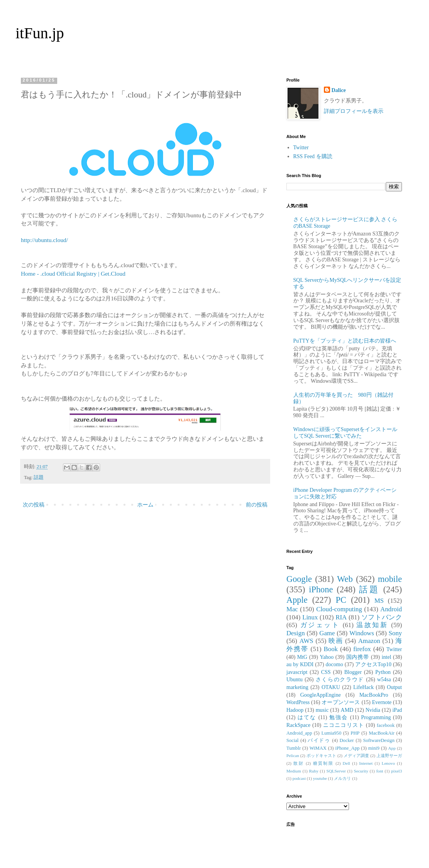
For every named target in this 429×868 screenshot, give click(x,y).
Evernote (382, 702)
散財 (299, 763)
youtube (320, 778)
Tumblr (294, 748)
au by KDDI (300, 664)
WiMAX (318, 748)
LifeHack (363, 687)
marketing (297, 687)
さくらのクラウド (340, 680)
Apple (297, 600)
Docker (346, 740)
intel (386, 657)
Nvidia (373, 710)
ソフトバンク (382, 617)
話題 (39, 477)
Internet (366, 763)
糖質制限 (323, 763)
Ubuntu (295, 680)
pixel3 (397, 771)
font (380, 771)
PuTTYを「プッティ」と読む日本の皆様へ (345, 341)
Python (383, 672)
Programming (376, 717)
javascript (297, 672)
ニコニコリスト (344, 725)
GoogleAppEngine (321, 695)
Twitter (301, 148)
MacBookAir (381, 733)
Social (292, 740)
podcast (299, 778)
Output (394, 687)
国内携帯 (358, 657)
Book (331, 649)
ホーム (145, 505)
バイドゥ (319, 740)
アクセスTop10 (373, 664)
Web (345, 579)
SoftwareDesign (379, 740)
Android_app (299, 733)
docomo (335, 664)
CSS (326, 672)
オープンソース (341, 702)
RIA (341, 617)
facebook (386, 725)
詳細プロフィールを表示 (354, 111)
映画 (336, 641)
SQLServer (336, 771)
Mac (292, 609)
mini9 (374, 748)
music (322, 710)
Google (299, 579)
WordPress (298, 702)
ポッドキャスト (321, 755)
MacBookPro (374, 695)
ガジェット (320, 625)
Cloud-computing (339, 609)
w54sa (384, 680)
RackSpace (298, 725)
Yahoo (327, 657)
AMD (347, 710)
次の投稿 (34, 505)
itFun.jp (40, 33)
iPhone (321, 589)
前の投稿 (257, 505)
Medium (294, 771)
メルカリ (342, 778)
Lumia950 (331, 733)
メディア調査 (356, 755)
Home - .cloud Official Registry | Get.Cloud (74, 274)
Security (361, 771)
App (392, 748)
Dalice (339, 90)
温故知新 (372, 625)
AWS (306, 641)
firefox (362, 649)
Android (391, 609)
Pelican (293, 755)
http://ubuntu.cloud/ (44, 240)
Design (296, 633)
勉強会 (339, 717)
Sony (395, 633)
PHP (355, 733)
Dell (346, 763)
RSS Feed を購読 (313, 156)
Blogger (353, 672)
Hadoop (295, 710)
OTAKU (331, 687)
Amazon (369, 641)
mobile (390, 579)
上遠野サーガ (389, 755)
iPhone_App (347, 748)
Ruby (314, 771)
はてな (307, 717)
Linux (310, 617)
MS (379, 601)
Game (327, 633)
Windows (362, 633)
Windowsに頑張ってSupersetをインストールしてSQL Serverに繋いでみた (345, 433)
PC (341, 600)
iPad (397, 710)
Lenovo (388, 763)
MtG (302, 657)
